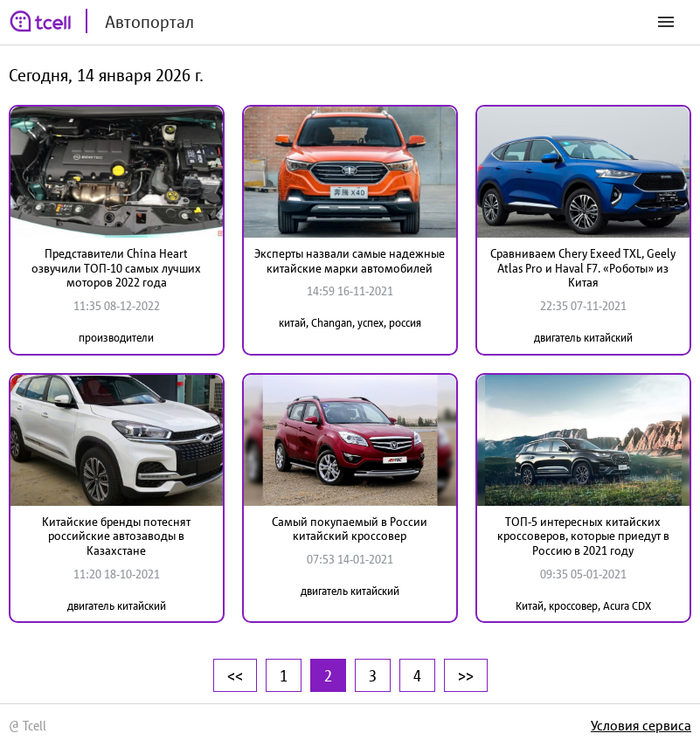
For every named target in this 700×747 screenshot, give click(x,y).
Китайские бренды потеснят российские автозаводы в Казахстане (116, 536)
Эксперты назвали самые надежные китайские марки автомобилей (350, 261)
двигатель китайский (583, 338)
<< (235, 675)
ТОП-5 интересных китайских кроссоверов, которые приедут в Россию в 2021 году (583, 536)
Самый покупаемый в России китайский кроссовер (350, 529)
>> (466, 675)
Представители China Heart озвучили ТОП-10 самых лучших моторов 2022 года (116, 268)
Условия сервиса (641, 725)
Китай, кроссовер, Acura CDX (583, 606)
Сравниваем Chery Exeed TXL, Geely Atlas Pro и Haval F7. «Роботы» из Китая (583, 268)
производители (116, 338)
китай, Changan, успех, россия (350, 323)
